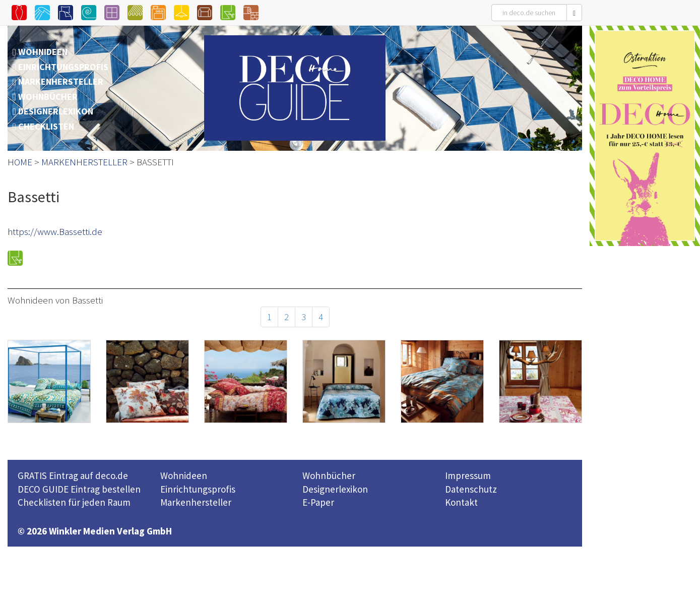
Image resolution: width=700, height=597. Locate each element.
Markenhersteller (196, 502)
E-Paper (318, 502)
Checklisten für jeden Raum (74, 502)
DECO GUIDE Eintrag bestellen (79, 489)
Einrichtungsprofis (198, 489)
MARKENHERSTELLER (61, 81)
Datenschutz (471, 489)
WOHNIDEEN (43, 52)
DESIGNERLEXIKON (56, 111)
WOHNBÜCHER (48, 97)
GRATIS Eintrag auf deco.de (73, 475)
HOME (20, 162)
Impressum (468, 475)
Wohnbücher (329, 475)
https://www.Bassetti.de (55, 231)
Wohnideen (184, 475)
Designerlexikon (335, 489)
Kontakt (461, 502)
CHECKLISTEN (46, 126)
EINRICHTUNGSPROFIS (63, 67)
